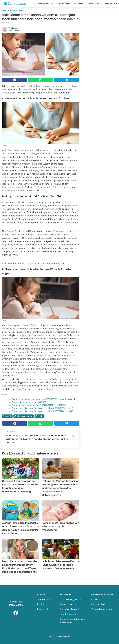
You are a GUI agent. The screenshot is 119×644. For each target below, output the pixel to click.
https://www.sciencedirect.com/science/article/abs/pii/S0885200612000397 (40, 411)
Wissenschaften (45, 4)
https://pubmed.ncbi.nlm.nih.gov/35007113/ (26, 402)
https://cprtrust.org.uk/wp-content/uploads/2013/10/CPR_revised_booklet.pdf (41, 399)
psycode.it (43, 609)
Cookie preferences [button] (102, 609)
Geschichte (111, 4)
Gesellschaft (95, 4)
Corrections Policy (69, 604)
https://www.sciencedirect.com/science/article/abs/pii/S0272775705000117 (40, 408)
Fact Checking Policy (70, 599)
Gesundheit (79, 4)
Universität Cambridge (33, 202)
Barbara (15, 28)
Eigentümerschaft (69, 614)
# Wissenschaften (24, 416)
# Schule (7, 416)
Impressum (97, 599)
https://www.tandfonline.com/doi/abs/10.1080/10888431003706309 (36, 405)
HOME (5, 10)
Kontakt (41, 604)
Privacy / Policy (99, 604)
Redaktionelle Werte (70, 609)
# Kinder (39, 416)
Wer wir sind (44, 599)
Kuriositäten (63, 4)
